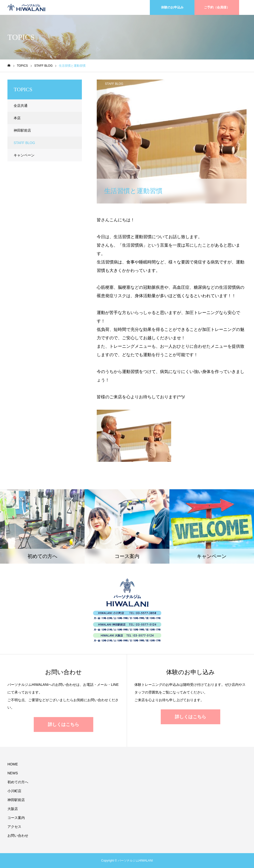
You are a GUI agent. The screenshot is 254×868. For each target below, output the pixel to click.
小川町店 (14, 791)
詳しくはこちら (63, 724)
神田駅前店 (22, 130)
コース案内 (16, 818)
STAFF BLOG (114, 84)
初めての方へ (18, 782)
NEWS (13, 773)
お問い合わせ (18, 836)
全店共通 (21, 106)
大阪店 (13, 809)
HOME (13, 764)
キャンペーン (24, 155)
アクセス (14, 827)
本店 (17, 118)
